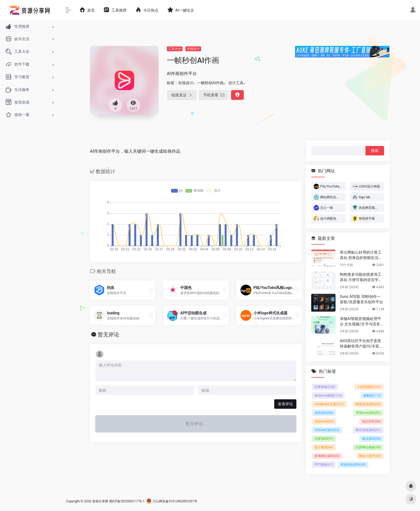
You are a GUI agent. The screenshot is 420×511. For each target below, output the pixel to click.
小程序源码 (369, 387)
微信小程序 (370, 456)
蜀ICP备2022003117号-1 (127, 501)
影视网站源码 (327, 456)
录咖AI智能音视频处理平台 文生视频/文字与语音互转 (362, 322)
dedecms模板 (328, 396)
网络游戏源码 (368, 404)
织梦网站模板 (368, 447)
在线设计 (193, 49)
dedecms (324, 421)
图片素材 (324, 447)
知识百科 (371, 421)
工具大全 (175, 49)
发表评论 (285, 404)
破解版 (372, 396)
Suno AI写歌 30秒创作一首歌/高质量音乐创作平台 (361, 299)
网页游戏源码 (368, 430)
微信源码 (371, 439)
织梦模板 (325, 387)
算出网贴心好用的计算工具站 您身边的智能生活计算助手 (361, 255)
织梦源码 (324, 439)
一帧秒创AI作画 (210, 83)
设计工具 (236, 83)
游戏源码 (324, 413)
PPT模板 (324, 465)
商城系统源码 (353, 465)
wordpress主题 (329, 404)
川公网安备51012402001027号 (172, 501)
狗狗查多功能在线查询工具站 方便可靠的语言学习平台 (361, 277)
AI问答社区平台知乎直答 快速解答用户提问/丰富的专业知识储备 (361, 344)
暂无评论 (109, 335)
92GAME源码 (327, 430)
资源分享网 (100, 501)
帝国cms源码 (368, 413)
